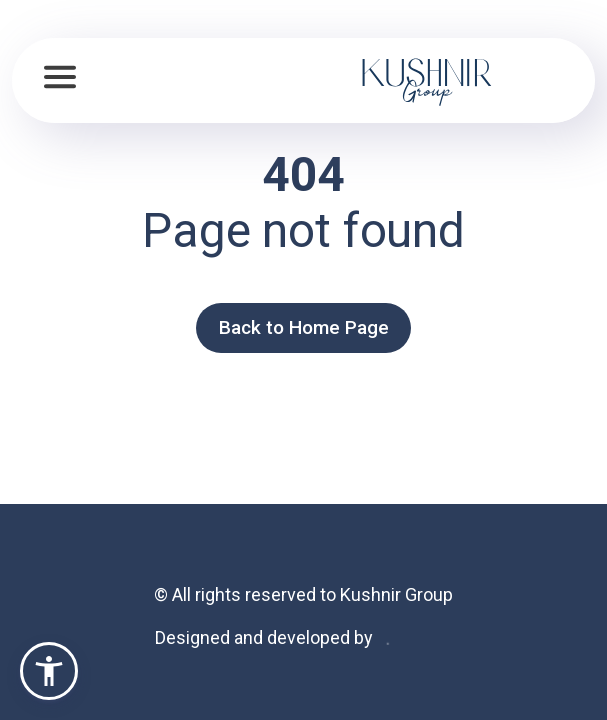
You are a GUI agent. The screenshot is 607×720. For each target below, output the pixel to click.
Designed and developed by (264, 637)
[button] (49, 671)
